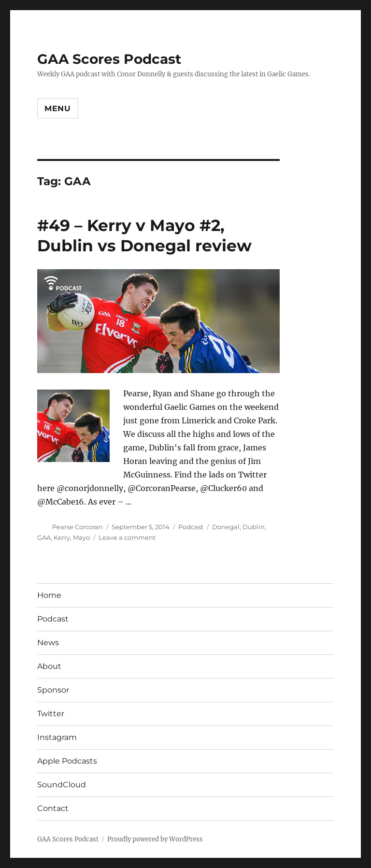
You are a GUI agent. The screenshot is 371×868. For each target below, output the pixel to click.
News (48, 643)
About (49, 666)
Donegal (226, 527)
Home (49, 595)
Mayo (81, 537)
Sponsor (53, 690)
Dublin (254, 527)
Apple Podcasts (67, 761)
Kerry (62, 537)
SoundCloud (62, 785)
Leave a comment (127, 537)
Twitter (51, 714)
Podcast (191, 527)
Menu (58, 108)
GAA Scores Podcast (109, 59)
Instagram (57, 737)
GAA (44, 537)
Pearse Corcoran (78, 527)
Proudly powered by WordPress (155, 839)
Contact (53, 808)
